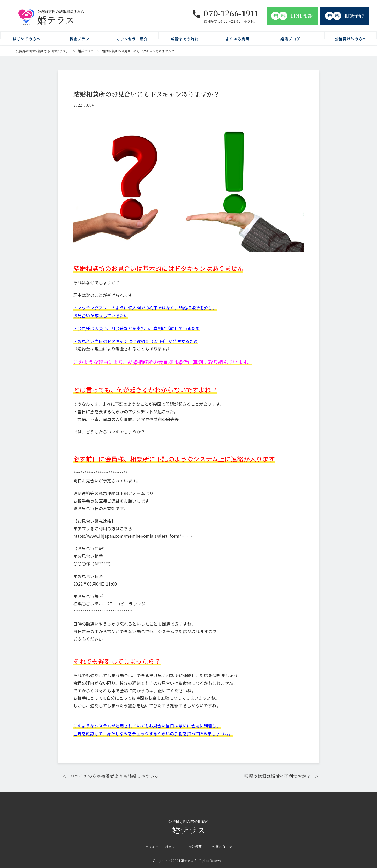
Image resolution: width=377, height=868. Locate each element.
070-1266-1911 (231, 13)
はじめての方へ (27, 39)
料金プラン (79, 39)
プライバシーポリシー (162, 845)
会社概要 (195, 845)
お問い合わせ (222, 845)
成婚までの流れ (185, 39)
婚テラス (188, 826)
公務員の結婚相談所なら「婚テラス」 (42, 51)
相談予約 (345, 16)
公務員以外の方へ (351, 39)
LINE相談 (292, 16)
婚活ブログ (290, 39)
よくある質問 (237, 39)
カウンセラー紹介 (132, 39)
